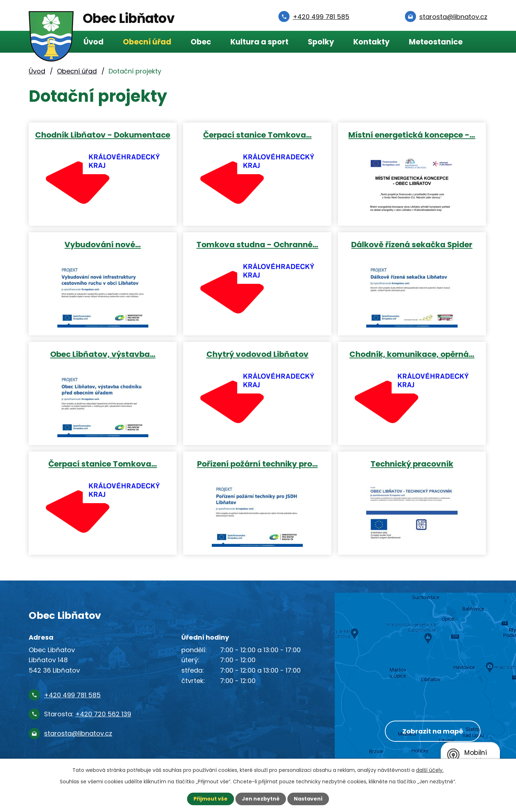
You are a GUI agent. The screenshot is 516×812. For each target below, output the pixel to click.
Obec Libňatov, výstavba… (103, 354)
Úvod (94, 42)
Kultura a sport (259, 42)
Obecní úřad (147, 42)
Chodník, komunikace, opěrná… (412, 354)
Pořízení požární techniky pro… (257, 464)
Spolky (321, 42)
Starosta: (88, 714)
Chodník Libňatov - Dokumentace (103, 135)
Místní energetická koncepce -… (412, 135)
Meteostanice (436, 42)
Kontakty (371, 42)
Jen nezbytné (261, 799)
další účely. (430, 770)
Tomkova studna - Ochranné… (257, 244)
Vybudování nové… (103, 244)
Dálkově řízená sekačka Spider (412, 244)
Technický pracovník (412, 464)
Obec (201, 42)
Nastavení (308, 799)
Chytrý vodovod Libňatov (257, 354)
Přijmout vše (211, 799)
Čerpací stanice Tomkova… (257, 135)
